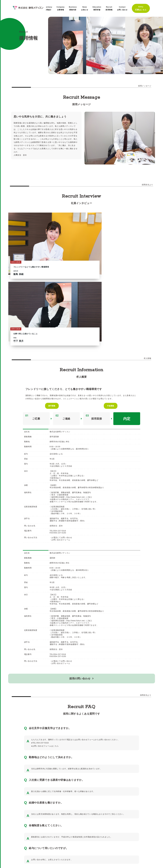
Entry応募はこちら (142, 8)
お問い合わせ (63, 852)
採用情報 (12, 852)
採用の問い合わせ (81, 581)
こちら (56, 648)
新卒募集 (52, 308)
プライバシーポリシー (43, 852)
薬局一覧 (24, 852)
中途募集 (111, 308)
